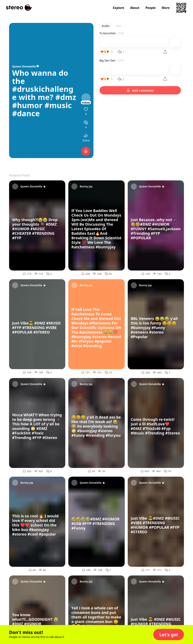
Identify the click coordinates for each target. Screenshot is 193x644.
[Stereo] (19, 8)
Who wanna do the (40, 77)
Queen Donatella (26, 66)
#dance (26, 113)
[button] (169, 635)
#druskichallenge (43, 93)
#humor (27, 105)
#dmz (66, 97)
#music (58, 105)
